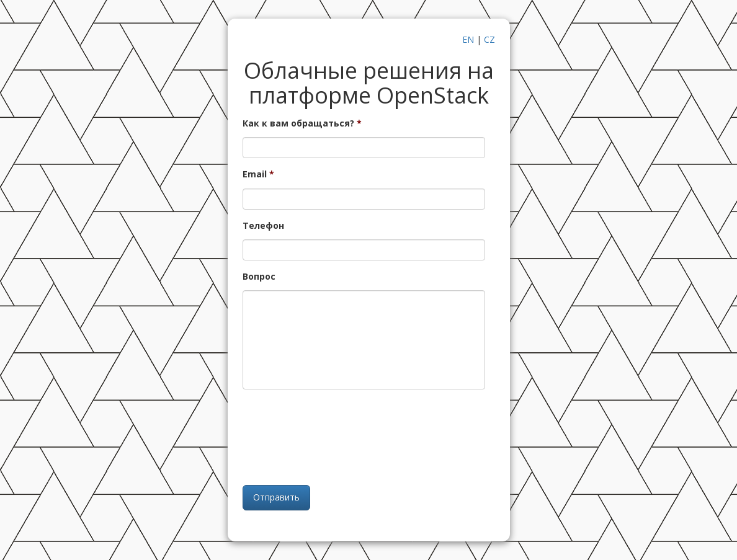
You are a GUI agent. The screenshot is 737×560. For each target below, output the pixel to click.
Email (258, 174)
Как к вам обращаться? (302, 123)
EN (468, 39)
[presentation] (364, 436)
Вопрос (259, 277)
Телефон (263, 226)
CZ (489, 39)
